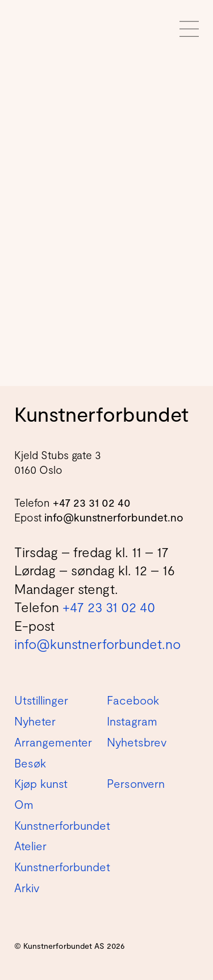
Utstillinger (41, 700)
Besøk (30, 763)
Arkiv (27, 888)
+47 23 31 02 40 (92, 502)
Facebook (133, 700)
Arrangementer (53, 742)
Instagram (132, 721)
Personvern (136, 783)
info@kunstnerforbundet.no (114, 517)
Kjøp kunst (41, 783)
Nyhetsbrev (137, 742)
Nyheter (35, 721)
